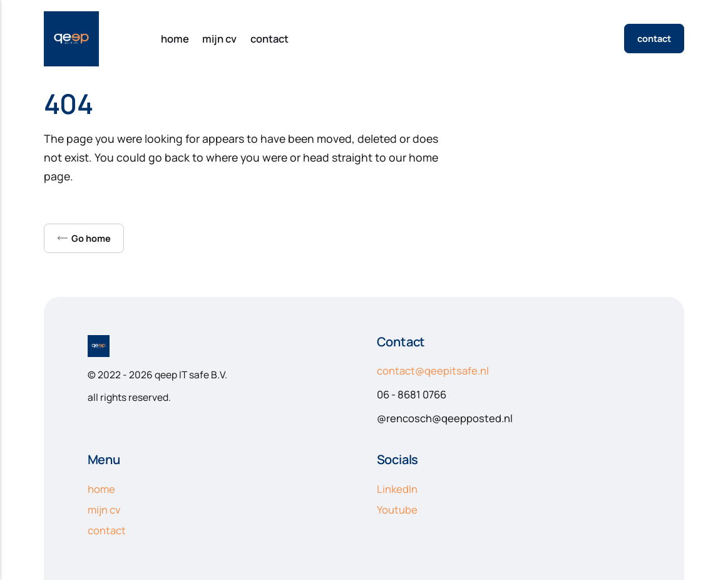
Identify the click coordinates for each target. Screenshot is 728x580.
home (175, 39)
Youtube (397, 510)
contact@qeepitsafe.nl (433, 370)
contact (269, 39)
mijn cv (219, 39)
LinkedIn (397, 489)
